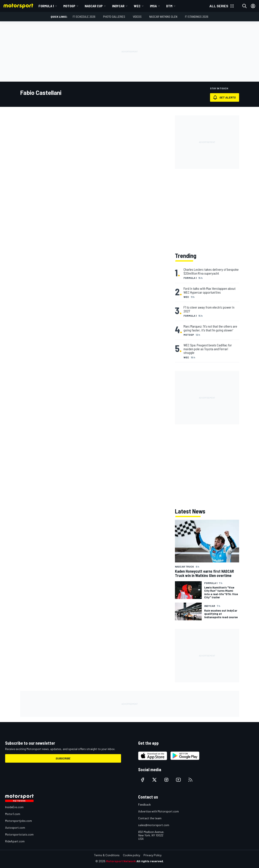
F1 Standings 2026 (197, 17)
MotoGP (69, 6)
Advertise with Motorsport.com (158, 811)
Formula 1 (46, 6)
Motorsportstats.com (19, 834)
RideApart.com (15, 841)
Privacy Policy (152, 855)
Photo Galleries (114, 17)
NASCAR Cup (94, 6)
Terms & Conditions (107, 855)
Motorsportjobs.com (18, 821)
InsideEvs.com (14, 807)
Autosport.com (15, 828)
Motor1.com (13, 814)
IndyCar (118, 6)
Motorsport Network (121, 861)
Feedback (144, 804)
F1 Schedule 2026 (84, 17)
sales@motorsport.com (154, 825)
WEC (137, 6)
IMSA (153, 6)
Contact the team (150, 818)
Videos (137, 17)
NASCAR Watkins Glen (163, 17)
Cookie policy (132, 855)
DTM (169, 6)
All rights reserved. (150, 861)
